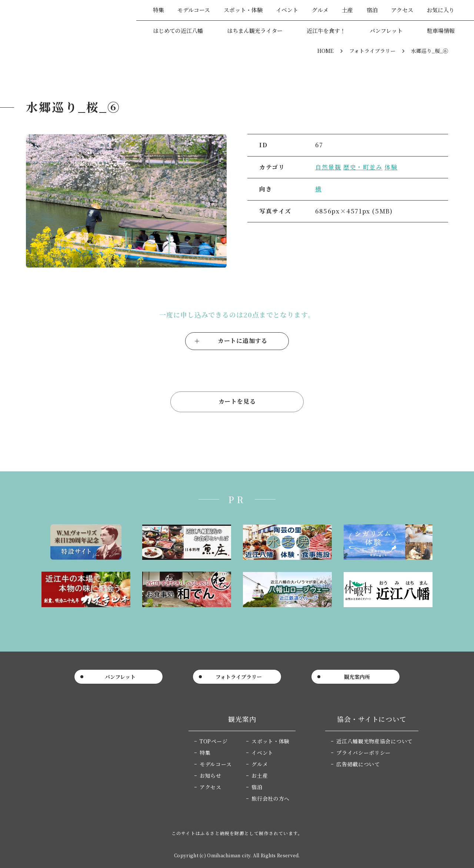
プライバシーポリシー (363, 753)
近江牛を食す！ (326, 31)
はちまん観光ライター (255, 31)
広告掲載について (358, 764)
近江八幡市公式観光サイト (63, 20)
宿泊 (372, 10)
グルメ (320, 10)
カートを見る (237, 401)
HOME (326, 51)
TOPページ (213, 741)
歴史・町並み (363, 167)
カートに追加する (243, 341)
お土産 (260, 776)
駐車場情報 (441, 31)
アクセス (402, 10)
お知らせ (211, 776)
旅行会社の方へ (271, 798)
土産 (347, 10)
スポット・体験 (243, 10)
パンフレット (386, 31)
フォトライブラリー (372, 51)
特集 (158, 10)
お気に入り (440, 10)
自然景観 (328, 167)
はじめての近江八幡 (178, 31)
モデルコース (194, 10)
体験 (391, 167)
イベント (287, 10)
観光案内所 (357, 677)
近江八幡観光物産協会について (374, 741)
